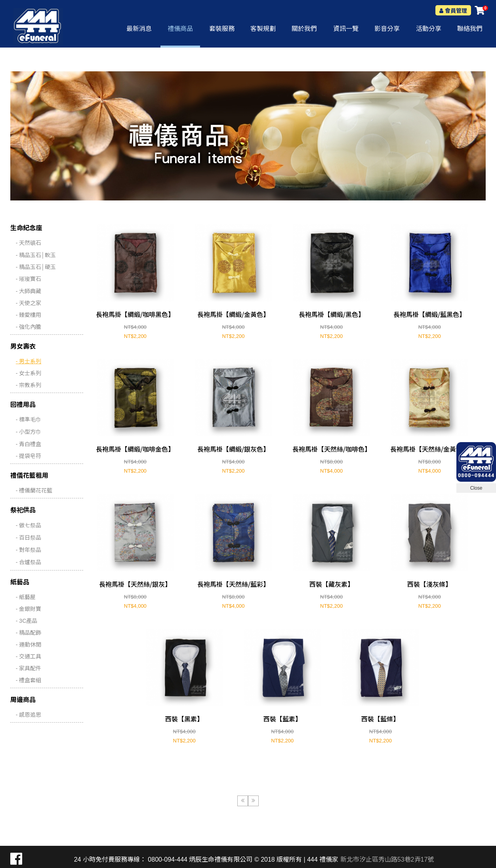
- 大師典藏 (29, 291)
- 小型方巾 (29, 432)
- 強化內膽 (29, 327)
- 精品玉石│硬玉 (36, 267)
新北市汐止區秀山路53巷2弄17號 (387, 859)
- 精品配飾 (29, 633)
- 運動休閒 (29, 645)
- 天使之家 (29, 303)
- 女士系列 (29, 373)
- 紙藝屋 (26, 597)
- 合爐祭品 (29, 562)
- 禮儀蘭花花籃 (34, 490)
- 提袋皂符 (29, 456)
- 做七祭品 (29, 525)
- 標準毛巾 (29, 420)
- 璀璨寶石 (29, 279)
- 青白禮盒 (29, 444)
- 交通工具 (29, 656)
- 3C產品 (27, 621)
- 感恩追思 (29, 715)
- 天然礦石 (29, 243)
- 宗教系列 (29, 385)
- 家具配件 (29, 668)
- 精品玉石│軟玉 (36, 255)
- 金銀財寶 (29, 609)
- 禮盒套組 (29, 680)
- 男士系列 (29, 361)
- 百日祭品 (29, 538)
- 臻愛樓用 (29, 315)
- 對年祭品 (29, 550)
